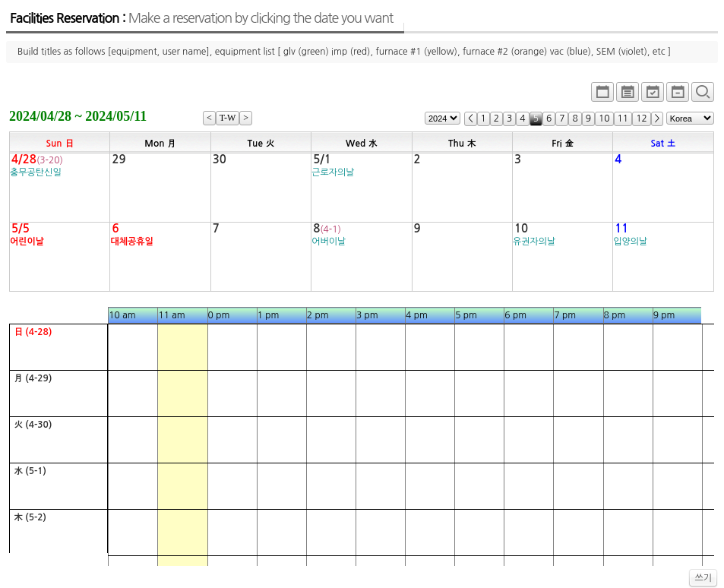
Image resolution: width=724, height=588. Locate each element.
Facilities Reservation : (201, 18)
